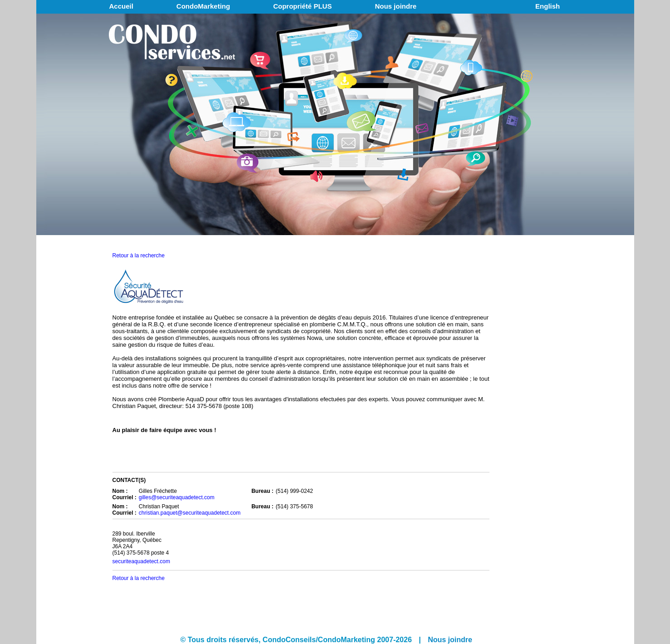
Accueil (121, 6)
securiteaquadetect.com (141, 561)
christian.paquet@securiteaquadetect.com (190, 513)
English (548, 6)
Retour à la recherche (139, 256)
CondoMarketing (203, 6)
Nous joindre (396, 6)
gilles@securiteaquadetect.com (177, 497)
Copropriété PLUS (302, 6)
